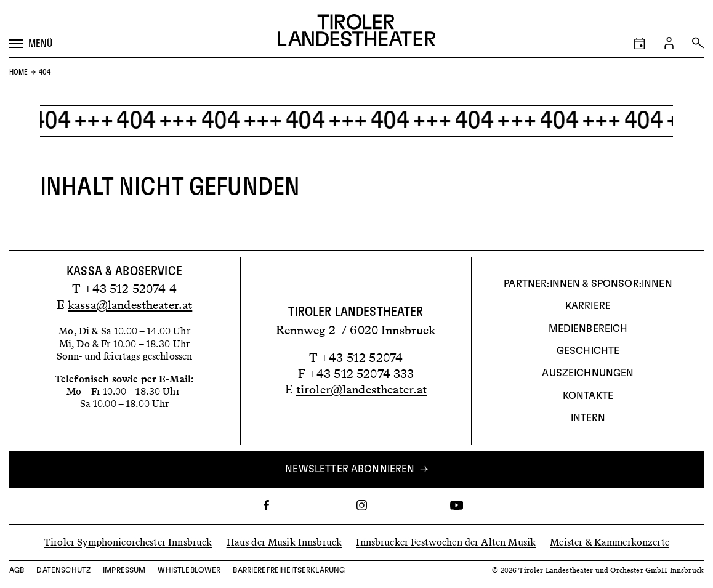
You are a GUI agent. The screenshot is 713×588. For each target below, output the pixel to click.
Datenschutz (63, 570)
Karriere (588, 306)
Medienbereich (588, 329)
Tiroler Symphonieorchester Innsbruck (128, 542)
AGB (17, 570)
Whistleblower (189, 570)
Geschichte (588, 351)
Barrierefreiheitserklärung (289, 570)
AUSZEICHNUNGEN (588, 373)
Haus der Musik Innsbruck (284, 542)
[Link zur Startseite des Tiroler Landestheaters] (356, 32)
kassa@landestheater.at (130, 305)
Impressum (124, 570)
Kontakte (588, 396)
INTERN (588, 418)
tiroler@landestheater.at (362, 389)
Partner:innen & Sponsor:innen (588, 284)
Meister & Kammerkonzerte (610, 542)
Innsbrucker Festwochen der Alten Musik (446, 542)
